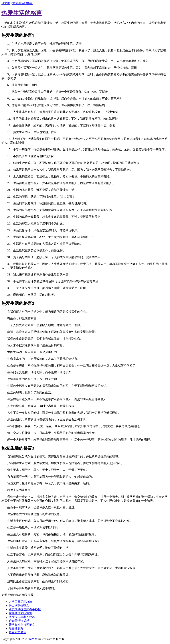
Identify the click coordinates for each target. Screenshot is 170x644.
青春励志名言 (17, 632)
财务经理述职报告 (20, 613)
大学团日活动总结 (20, 602)
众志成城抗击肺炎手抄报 (25, 609)
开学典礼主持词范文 (22, 625)
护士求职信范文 (19, 605)
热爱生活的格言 (23, 3)
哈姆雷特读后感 (19, 621)
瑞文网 (6, 3)
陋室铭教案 (16, 628)
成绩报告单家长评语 (22, 617)
